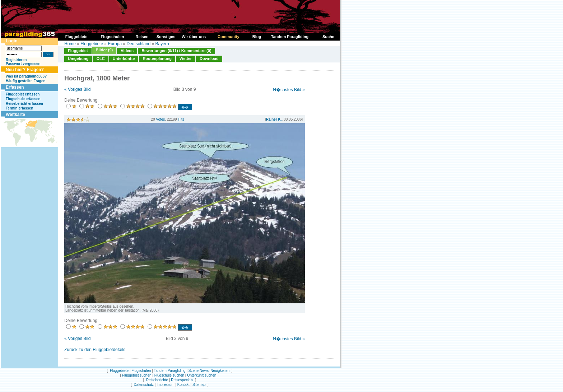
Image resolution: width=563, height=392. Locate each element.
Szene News (199, 371)
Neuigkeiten (220, 371)
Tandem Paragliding (169, 371)
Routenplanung (157, 59)
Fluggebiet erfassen (23, 94)
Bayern (162, 44)
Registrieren (16, 60)
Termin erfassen (20, 108)
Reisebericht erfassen (24, 104)
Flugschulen (141, 371)
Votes (160, 119)
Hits (181, 119)
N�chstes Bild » (289, 90)
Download (209, 59)
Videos (127, 51)
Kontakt (183, 385)
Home (70, 44)
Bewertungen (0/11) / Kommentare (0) (176, 51)
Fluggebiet (78, 51)
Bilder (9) (104, 50)
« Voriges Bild (77, 89)
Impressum (165, 385)
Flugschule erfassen (23, 99)
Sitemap (199, 385)
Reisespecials (182, 380)
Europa (115, 44)
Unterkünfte (124, 59)
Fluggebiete (92, 44)
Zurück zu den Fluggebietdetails (95, 350)
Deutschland (138, 44)
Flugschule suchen (169, 375)
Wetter (186, 59)
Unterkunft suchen (202, 375)
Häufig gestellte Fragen (26, 81)
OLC (100, 59)
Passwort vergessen (23, 64)
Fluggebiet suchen (137, 375)
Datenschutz (144, 385)
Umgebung (78, 59)
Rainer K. (274, 119)
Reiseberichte (157, 380)
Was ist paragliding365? (26, 76)
